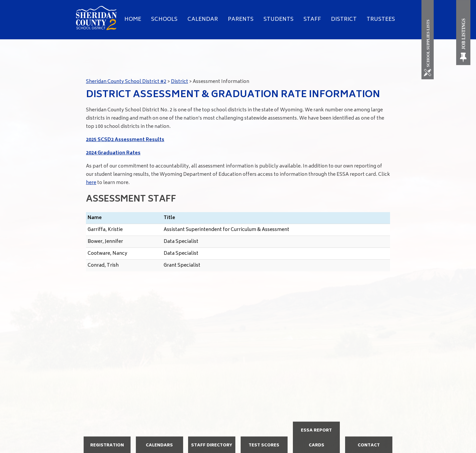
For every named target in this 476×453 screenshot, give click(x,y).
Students (278, 19)
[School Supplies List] (429, 40)
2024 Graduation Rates (113, 153)
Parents (241, 19)
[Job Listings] (464, 33)
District (344, 19)
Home (133, 19)
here (91, 183)
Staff (312, 19)
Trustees (381, 19)
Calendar (203, 19)
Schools (164, 19)
